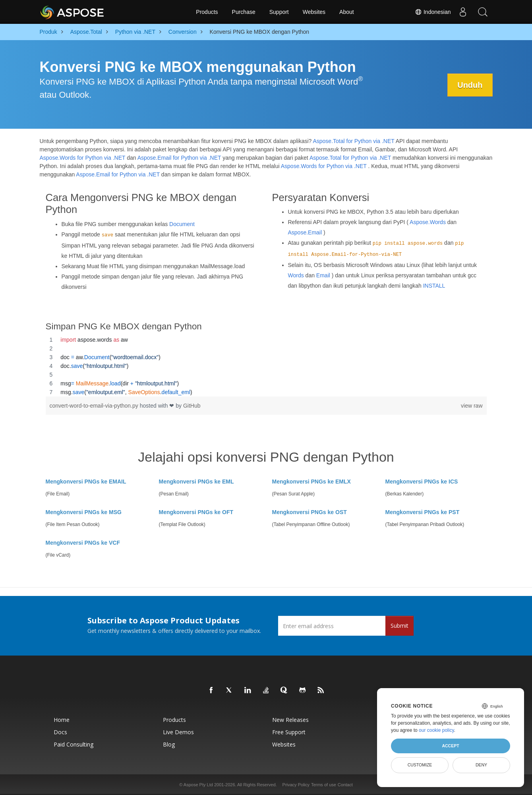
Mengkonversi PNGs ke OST (310, 512)
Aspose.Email (305, 232)
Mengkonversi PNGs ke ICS (422, 482)
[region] (266, 366)
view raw (472, 406)
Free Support (289, 732)
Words (296, 275)
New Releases (290, 720)
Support (279, 12)
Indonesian (433, 12)
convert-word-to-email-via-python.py (95, 406)
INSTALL (434, 286)
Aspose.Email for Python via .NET (179, 158)
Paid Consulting (74, 744)
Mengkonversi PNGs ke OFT (196, 512)
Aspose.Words (428, 222)
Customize (420, 765)
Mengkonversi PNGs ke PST (423, 512)
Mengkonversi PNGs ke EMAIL (86, 482)
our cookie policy (436, 730)
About (347, 12)
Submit (399, 626)
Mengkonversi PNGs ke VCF (83, 543)
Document (182, 224)
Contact (345, 785)
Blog (169, 744)
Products (207, 12)
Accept (450, 746)
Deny (481, 765)
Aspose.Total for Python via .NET (353, 141)
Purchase (244, 12)
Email (323, 275)
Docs (60, 732)
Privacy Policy (296, 785)
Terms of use (324, 785)
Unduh (470, 85)
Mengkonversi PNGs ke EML (196, 482)
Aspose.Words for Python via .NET (83, 158)
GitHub (192, 406)
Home (62, 720)
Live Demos (178, 732)
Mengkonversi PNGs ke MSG (84, 512)
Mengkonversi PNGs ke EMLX (311, 482)
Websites (314, 12)
